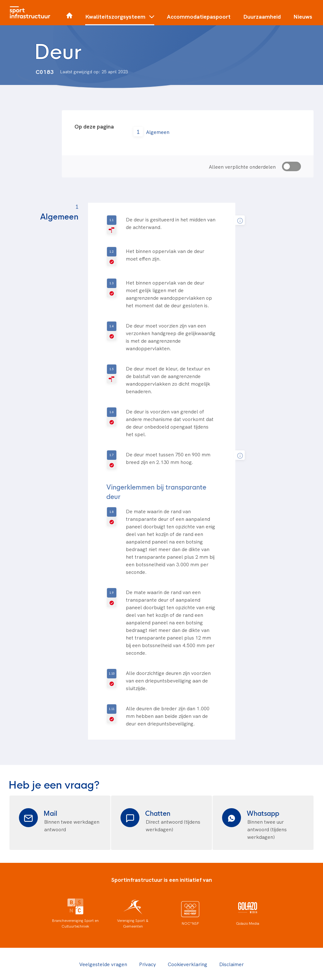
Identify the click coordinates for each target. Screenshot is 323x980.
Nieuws (303, 16)
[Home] (32, 13)
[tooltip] (240, 220)
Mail (50, 813)
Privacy (147, 964)
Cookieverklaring (188, 964)
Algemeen (158, 132)
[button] (120, 19)
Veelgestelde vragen (103, 964)
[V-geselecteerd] (112, 256)
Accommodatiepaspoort (199, 16)
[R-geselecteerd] (112, 225)
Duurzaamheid (262, 16)
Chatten (158, 813)
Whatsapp (263, 813)
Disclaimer (232, 964)
